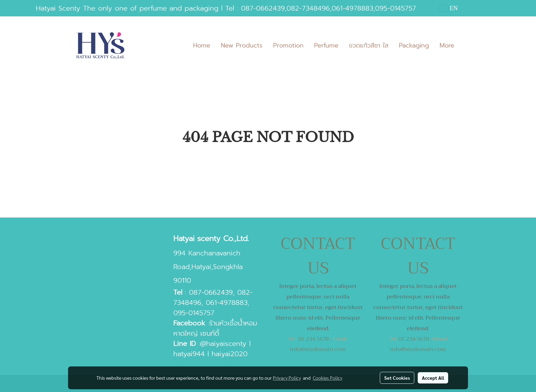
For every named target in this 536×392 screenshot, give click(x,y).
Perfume (326, 45)
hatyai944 (189, 354)
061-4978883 (352, 8)
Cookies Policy (327, 378)
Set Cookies (397, 378)
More (447, 45)
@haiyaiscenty (223, 344)
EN (449, 8)
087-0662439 (263, 8)
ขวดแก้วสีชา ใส (369, 45)
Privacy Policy (287, 378)
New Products (242, 45)
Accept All (433, 378)
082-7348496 (308, 8)
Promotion (288, 45)
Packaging (414, 45)
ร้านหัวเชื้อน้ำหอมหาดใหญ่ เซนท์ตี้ (215, 328)
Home (202, 45)
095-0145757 (396, 8)
